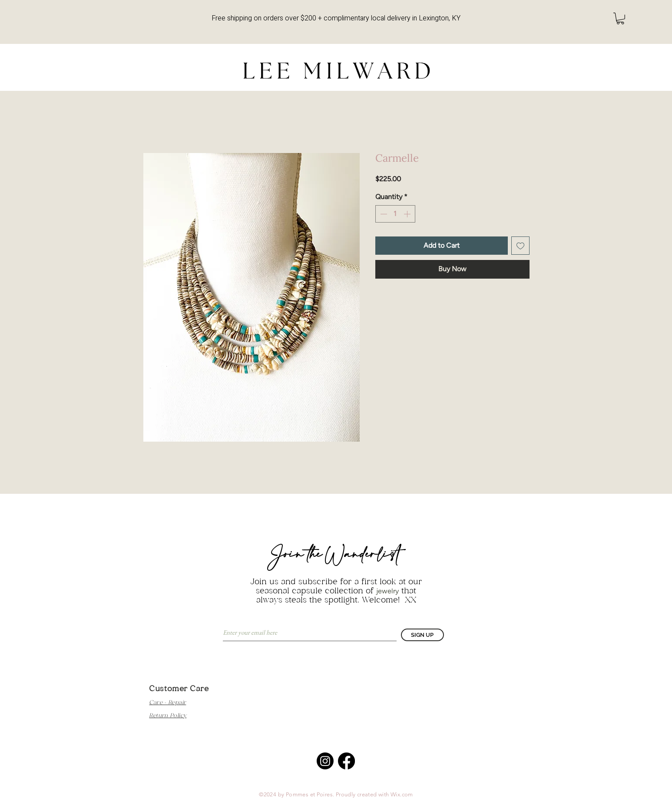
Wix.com (402, 794)
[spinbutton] (395, 214)
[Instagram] (325, 761)
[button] (620, 18)
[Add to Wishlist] (520, 246)
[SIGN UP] (422, 635)
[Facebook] (346, 761)
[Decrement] (383, 214)
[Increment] (408, 214)
